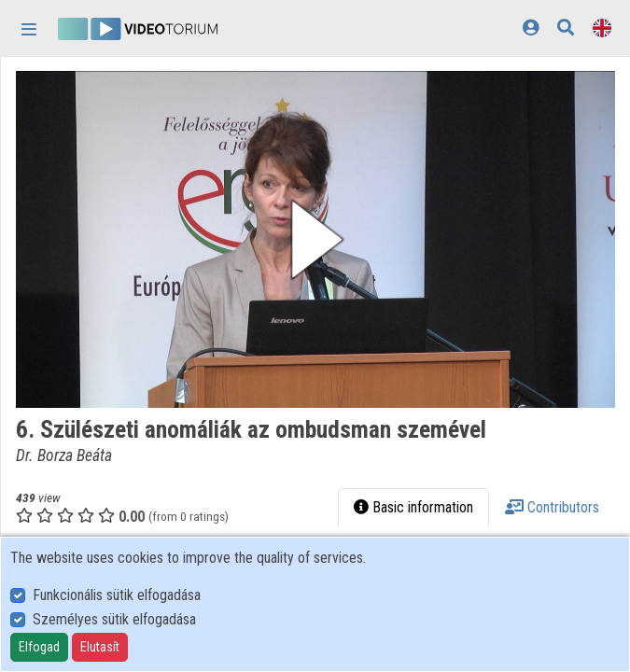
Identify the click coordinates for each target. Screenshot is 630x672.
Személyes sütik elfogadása (114, 619)
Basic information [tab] (413, 507)
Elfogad (39, 647)
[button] (315, 239)
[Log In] (531, 28)
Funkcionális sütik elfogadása (117, 595)
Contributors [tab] (552, 507)
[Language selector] (602, 28)
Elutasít (100, 647)
